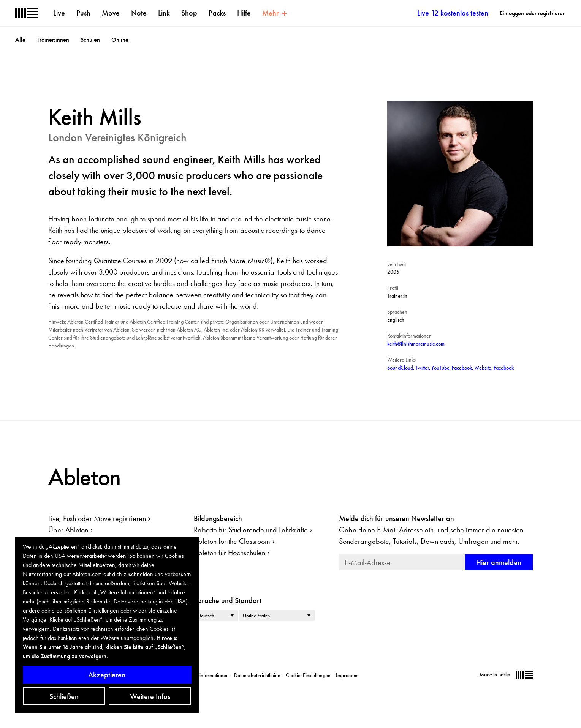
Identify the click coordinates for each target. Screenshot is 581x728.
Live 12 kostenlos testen (453, 13)
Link (164, 13)
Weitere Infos (150, 696)
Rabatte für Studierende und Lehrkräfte (251, 530)
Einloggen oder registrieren (533, 13)
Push (83, 13)
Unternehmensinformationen (199, 675)
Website (483, 368)
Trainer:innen (53, 40)
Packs (217, 13)
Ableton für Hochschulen (230, 553)
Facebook (462, 368)
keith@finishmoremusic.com (416, 344)
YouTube (440, 368)
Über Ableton (68, 530)
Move (111, 13)
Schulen (90, 40)
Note (139, 13)
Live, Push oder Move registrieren (97, 518)
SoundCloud (400, 368)
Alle (20, 40)
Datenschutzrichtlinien (257, 675)
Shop (189, 13)
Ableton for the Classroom (232, 541)
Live (59, 13)
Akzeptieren (107, 675)
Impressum (347, 675)
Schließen (64, 696)
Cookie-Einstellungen (308, 675)
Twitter (422, 368)
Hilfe (244, 13)
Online (120, 40)
